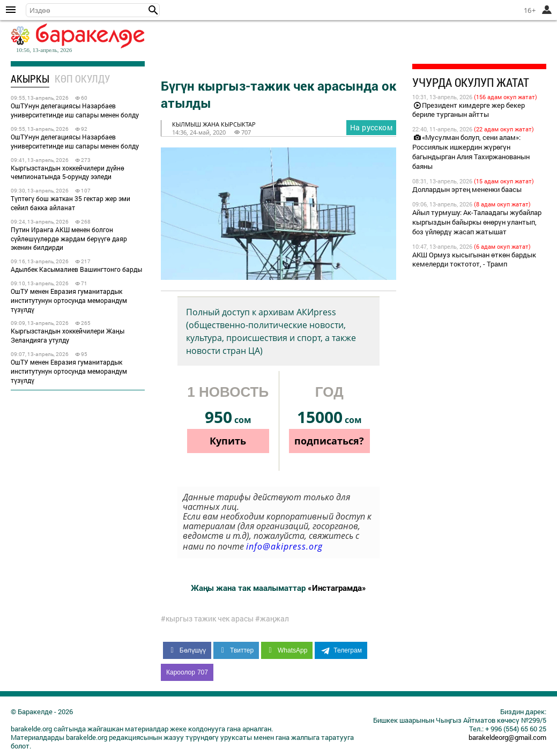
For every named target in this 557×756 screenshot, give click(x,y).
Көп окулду (82, 79)
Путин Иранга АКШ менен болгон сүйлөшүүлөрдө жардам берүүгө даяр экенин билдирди (69, 239)
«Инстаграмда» (337, 588)
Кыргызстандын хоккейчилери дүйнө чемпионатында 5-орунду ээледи (68, 172)
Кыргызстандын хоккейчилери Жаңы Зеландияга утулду (68, 335)
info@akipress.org (284, 546)
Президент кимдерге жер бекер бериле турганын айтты (469, 110)
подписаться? (329, 441)
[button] (153, 10)
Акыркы (30, 79)
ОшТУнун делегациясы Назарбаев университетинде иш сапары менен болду (75, 110)
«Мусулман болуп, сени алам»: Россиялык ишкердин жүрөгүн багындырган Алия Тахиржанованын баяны (471, 152)
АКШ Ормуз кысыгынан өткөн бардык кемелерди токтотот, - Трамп (474, 260)
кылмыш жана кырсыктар (214, 124)
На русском (371, 127)
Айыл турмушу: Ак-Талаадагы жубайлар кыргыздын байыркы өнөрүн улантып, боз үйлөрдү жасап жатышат (477, 222)
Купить (228, 441)
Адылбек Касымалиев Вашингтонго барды (76, 269)
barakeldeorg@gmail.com (507, 737)
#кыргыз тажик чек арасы (207, 619)
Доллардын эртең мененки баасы (467, 189)
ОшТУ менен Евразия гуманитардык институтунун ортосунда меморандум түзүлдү (69, 300)
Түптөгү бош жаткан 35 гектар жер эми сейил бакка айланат (70, 203)
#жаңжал (272, 619)
